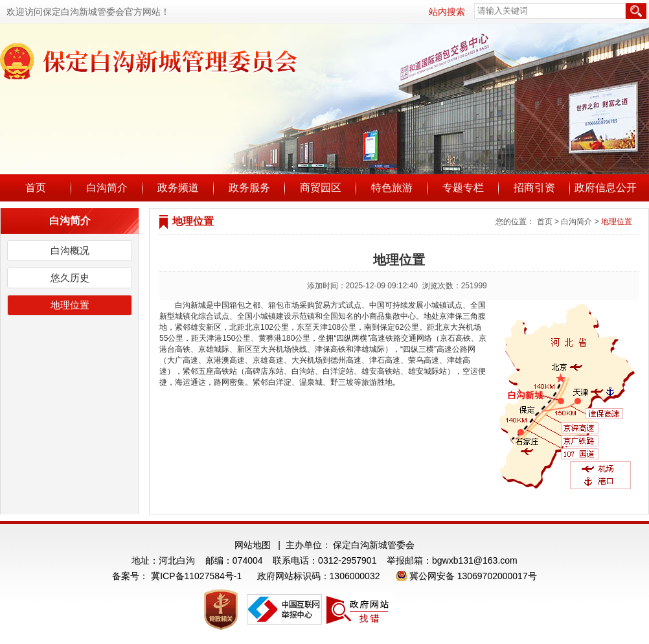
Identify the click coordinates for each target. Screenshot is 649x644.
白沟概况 (70, 250)
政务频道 (178, 188)
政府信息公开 (606, 188)
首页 (36, 188)
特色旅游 (392, 188)
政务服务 (249, 188)
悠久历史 (70, 278)
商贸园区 (321, 188)
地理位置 (70, 305)
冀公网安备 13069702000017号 (473, 576)
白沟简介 (107, 188)
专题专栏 (463, 188)
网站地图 (253, 545)
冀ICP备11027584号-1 (196, 576)
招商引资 (534, 188)
